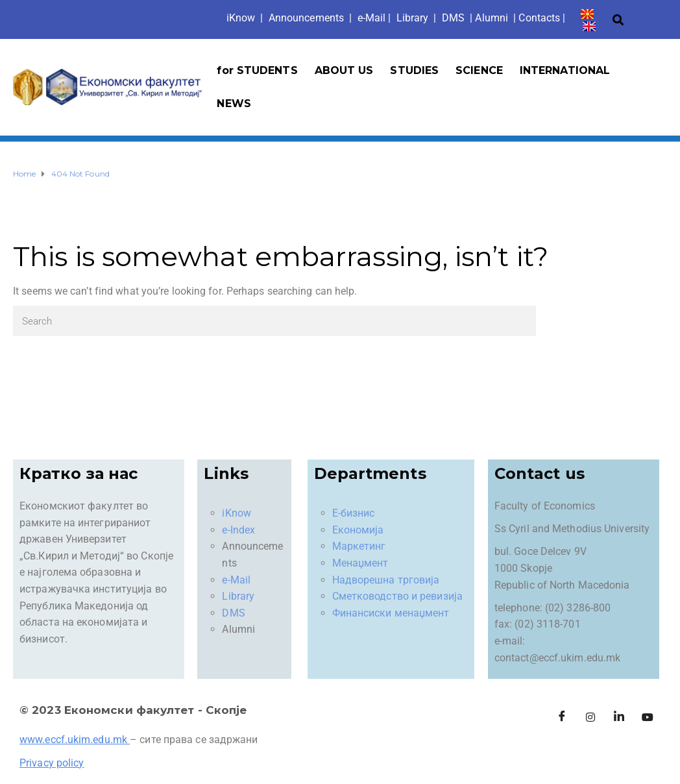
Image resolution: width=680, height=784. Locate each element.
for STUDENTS (257, 70)
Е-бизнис (354, 513)
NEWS (234, 104)
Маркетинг (359, 546)
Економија (358, 530)
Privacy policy (52, 763)
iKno (241, 18)
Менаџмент (360, 563)
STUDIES (414, 70)
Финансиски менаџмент (391, 613)
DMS (453, 18)
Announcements (306, 18)
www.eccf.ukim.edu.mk (73, 740)
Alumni (492, 18)
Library (413, 18)
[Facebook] (562, 718)
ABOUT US (344, 70)
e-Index (238, 530)
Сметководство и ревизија (397, 596)
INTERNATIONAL (565, 70)
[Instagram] (590, 718)
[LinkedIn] (619, 718)
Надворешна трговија (386, 580)
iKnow (237, 513)
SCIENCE (479, 70)
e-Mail (236, 580)
